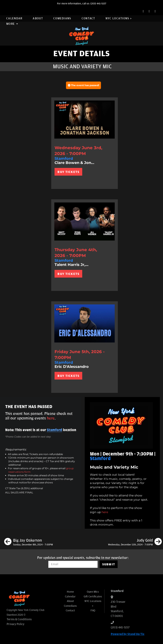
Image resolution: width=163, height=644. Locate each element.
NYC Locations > (119, 18)
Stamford (54, 430)
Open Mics (93, 592)
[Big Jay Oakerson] (29, 542)
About (38, 18)
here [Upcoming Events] (51, 418)
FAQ (93, 610)
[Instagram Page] (155, 11)
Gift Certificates (93, 597)
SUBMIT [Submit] (109, 564)
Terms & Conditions (19, 619)
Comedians (62, 18)
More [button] (12, 24)
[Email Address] (73, 564)
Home (70, 592)
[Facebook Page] (143, 11)
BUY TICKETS (68, 172)
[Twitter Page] (149, 11)
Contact (88, 18)
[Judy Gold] (135, 542)
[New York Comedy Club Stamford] (82, 36)
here (105, 512)
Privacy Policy (16, 624)
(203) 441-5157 (98, 4)
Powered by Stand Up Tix (128, 634)
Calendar (14, 18)
